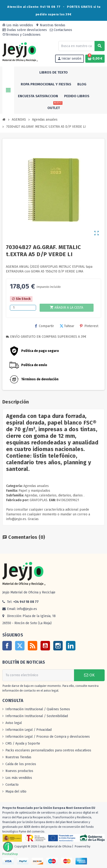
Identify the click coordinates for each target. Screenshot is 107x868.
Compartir (44, 326)
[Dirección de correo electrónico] (38, 675)
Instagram (58, 646)
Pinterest (89, 326)
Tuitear (67, 326)
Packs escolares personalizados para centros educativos (48, 750)
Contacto (12, 785)
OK (89, 675)
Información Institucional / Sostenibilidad (37, 716)
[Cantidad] (23, 308)
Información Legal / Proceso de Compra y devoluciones (48, 737)
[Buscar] (81, 46)
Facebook (7, 646)
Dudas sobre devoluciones (25, 30)
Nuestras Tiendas (18, 757)
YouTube (45, 646)
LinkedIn (71, 646)
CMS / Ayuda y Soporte (23, 743)
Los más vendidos (18, 25)
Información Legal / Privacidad (29, 730)
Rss (33, 646)
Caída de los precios (21, 764)
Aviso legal (14, 723)
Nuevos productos (19, 771)
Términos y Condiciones (21, 35)
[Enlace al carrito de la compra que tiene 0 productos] (95, 59)
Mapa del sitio (16, 791)
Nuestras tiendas (51, 25)
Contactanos (61, 30)
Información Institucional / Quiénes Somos (38, 709)
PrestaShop (10, 854)
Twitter (20, 646)
